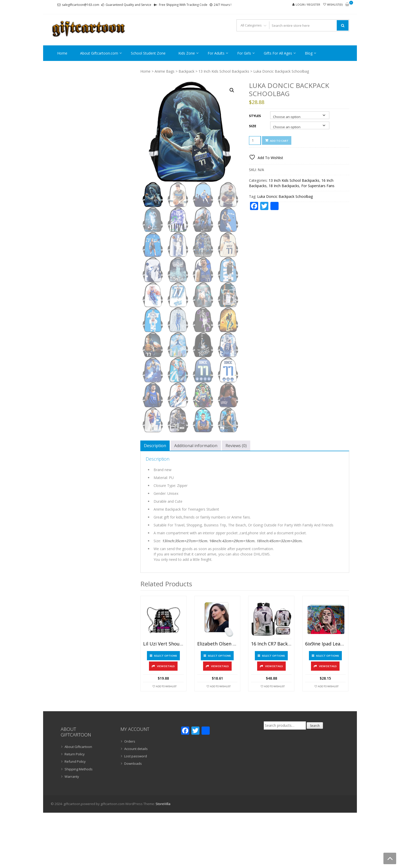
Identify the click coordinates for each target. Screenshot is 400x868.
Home (62, 53)
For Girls (244, 53)
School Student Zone (148, 53)
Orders (130, 741)
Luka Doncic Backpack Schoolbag (285, 196)
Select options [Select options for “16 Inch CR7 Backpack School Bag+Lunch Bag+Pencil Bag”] (273, 656)
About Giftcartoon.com (99, 53)
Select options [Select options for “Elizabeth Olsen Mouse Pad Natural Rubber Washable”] (219, 656)
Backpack (186, 71)
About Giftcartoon (78, 747)
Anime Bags (165, 71)
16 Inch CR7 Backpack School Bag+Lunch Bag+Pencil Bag (271, 644)
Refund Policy (75, 761)
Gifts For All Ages (278, 53)
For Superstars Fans (318, 186)
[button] (232, 90)
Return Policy (75, 754)
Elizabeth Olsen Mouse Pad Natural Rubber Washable (217, 644)
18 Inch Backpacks (284, 186)
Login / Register (308, 4)
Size (253, 126)
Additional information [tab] (196, 446)
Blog (309, 53)
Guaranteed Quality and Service (128, 5)
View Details (166, 666)
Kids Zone (187, 53)
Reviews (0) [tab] (236, 446)
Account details (136, 749)
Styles (255, 116)
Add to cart (279, 141)
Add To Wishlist (166, 686)
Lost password (136, 756)
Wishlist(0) (335, 4)
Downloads (133, 763)
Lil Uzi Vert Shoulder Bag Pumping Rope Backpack (163, 644)
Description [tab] (155, 446)
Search (315, 726)
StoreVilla (163, 804)
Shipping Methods (79, 769)
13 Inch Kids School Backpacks (224, 71)
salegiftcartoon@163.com (81, 5)
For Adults (216, 53)
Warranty (72, 776)
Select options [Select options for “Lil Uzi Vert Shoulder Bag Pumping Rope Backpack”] (166, 656)
